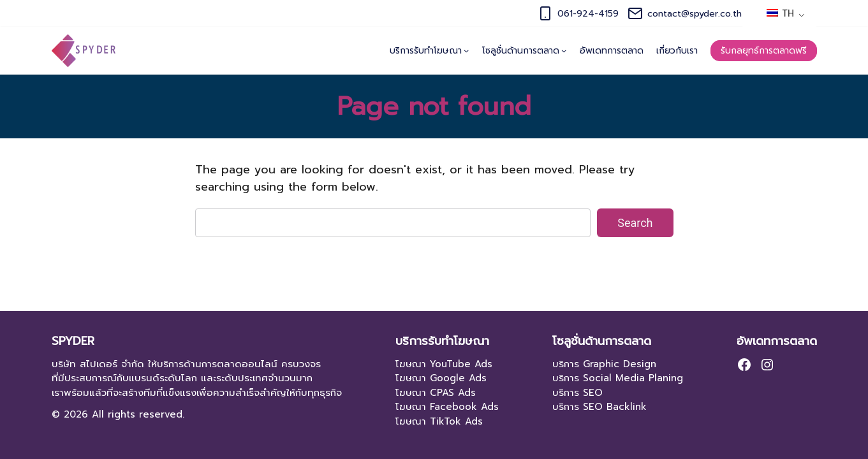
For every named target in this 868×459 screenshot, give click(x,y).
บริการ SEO (577, 393)
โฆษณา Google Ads (441, 378)
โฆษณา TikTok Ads (439, 421)
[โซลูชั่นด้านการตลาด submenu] (564, 50)
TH (780, 13)
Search (635, 223)
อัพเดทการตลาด (777, 341)
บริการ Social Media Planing (618, 378)
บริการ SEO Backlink (600, 407)
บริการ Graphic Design (604, 364)
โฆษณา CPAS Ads (436, 393)
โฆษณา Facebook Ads (447, 407)
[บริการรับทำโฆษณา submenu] (466, 50)
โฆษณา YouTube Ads (444, 364)
